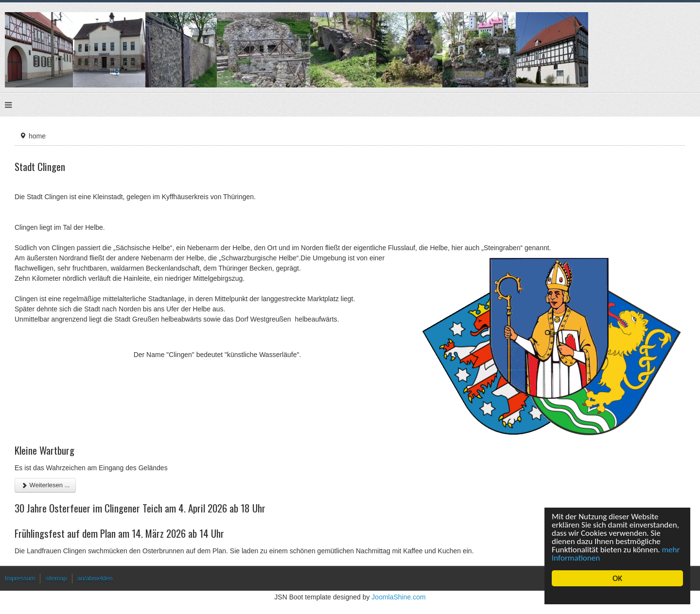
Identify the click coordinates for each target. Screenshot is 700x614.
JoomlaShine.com (398, 597)
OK (617, 578)
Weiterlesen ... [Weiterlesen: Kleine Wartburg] (45, 485)
